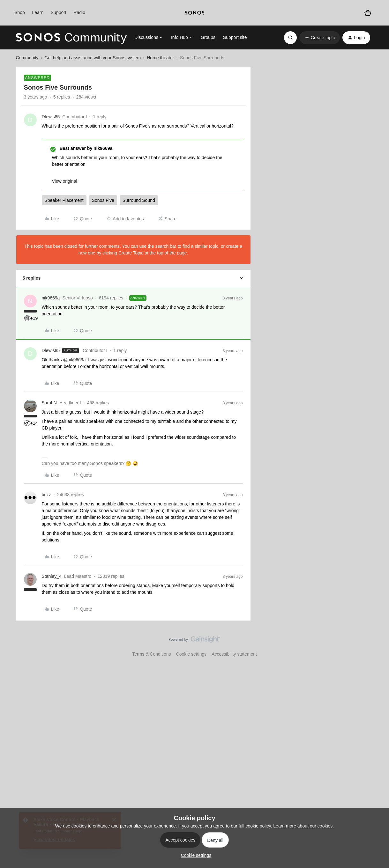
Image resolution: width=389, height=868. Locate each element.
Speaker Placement (64, 200)
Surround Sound (139, 200)
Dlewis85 (51, 117)
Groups (208, 37)
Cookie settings (191, 654)
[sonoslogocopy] (195, 13)
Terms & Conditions (151, 654)
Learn (38, 12)
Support (59, 12)
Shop (20, 12)
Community (27, 58)
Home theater (160, 58)
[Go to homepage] (71, 38)
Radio (79, 12)
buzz (47, 495)
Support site (235, 37)
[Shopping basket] (368, 13)
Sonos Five (103, 200)
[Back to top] (376, 645)
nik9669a (51, 298)
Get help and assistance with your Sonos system (93, 58)
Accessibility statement (234, 654)
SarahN (49, 403)
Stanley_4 (52, 576)
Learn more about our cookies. (303, 826)
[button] (320, 38)
